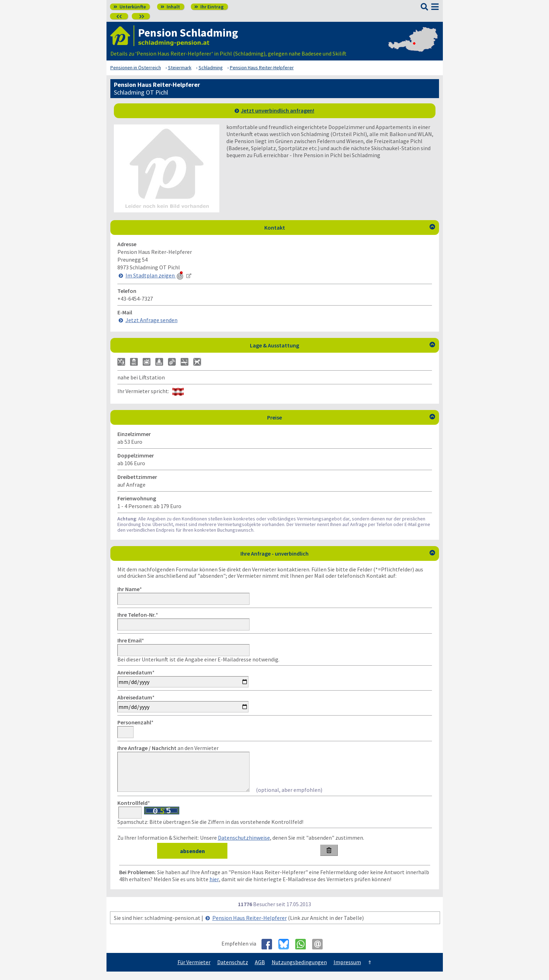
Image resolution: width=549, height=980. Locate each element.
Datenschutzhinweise (244, 846)
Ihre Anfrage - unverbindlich (338, 553)
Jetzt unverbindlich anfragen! (277, 110)
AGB (260, 971)
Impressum (347, 971)
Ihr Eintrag (209, 7)
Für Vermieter (194, 971)
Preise (351, 417)
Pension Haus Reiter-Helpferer (250, 926)
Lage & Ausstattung (343, 345)
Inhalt (170, 7)
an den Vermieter (168, 748)
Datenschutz (233, 971)
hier (214, 888)
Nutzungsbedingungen (299, 971)
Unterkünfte (130, 7)
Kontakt (350, 228)
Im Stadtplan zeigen (155, 275)
